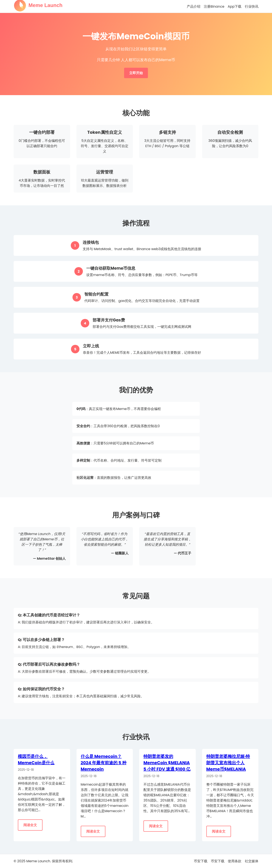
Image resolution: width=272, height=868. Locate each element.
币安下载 (201, 861)
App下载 (235, 6)
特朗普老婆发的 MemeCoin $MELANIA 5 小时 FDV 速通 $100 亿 (167, 763)
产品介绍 (194, 6)
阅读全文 (30, 825)
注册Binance (214, 6)
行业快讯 (252, 6)
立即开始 (136, 73)
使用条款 (235, 861)
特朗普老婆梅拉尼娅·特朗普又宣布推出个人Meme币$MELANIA (228, 763)
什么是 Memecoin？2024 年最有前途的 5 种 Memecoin (104, 763)
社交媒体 (252, 861)
